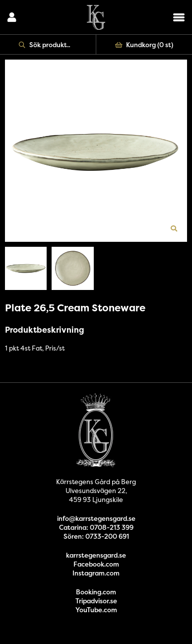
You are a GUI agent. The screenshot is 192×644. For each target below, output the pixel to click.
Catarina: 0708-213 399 (96, 527)
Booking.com (96, 592)
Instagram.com (96, 573)
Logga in (12, 17)
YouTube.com (96, 610)
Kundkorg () (144, 45)
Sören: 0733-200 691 (96, 536)
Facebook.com (96, 564)
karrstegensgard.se (96, 555)
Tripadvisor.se (96, 601)
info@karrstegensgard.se (96, 518)
